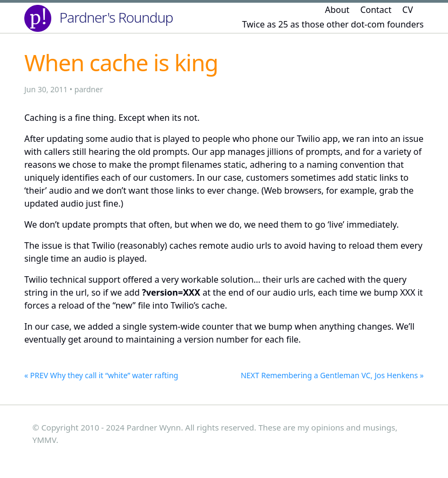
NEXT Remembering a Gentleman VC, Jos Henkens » (332, 375)
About (337, 10)
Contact (376, 10)
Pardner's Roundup (116, 17)
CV (408, 10)
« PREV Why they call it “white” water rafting (101, 375)
